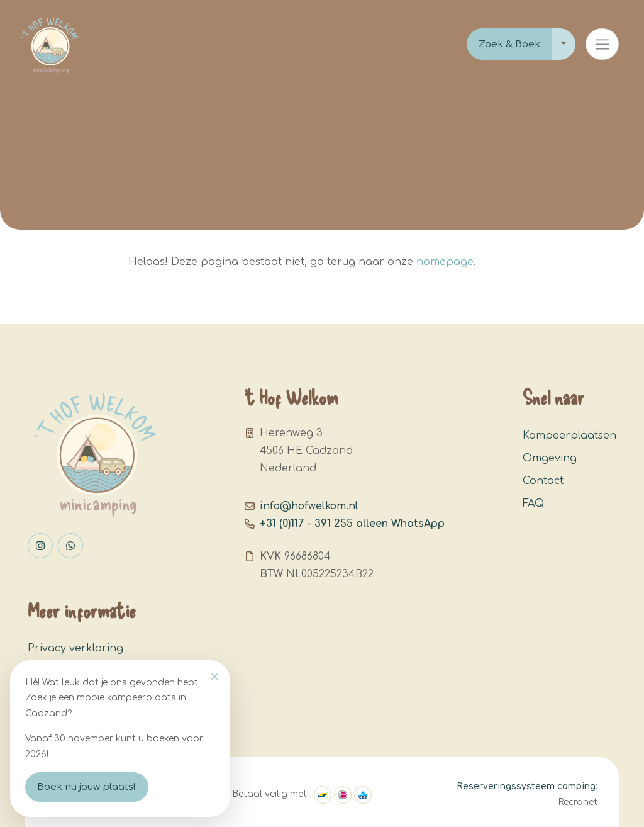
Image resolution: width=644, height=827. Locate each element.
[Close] (214, 677)
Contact (543, 481)
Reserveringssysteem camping (526, 786)
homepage (445, 262)
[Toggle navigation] (602, 44)
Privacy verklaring (75, 648)
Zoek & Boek (509, 44)
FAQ (533, 504)
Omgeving (550, 458)
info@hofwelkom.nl (309, 506)
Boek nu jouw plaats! (86, 787)
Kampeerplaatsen (569, 436)
